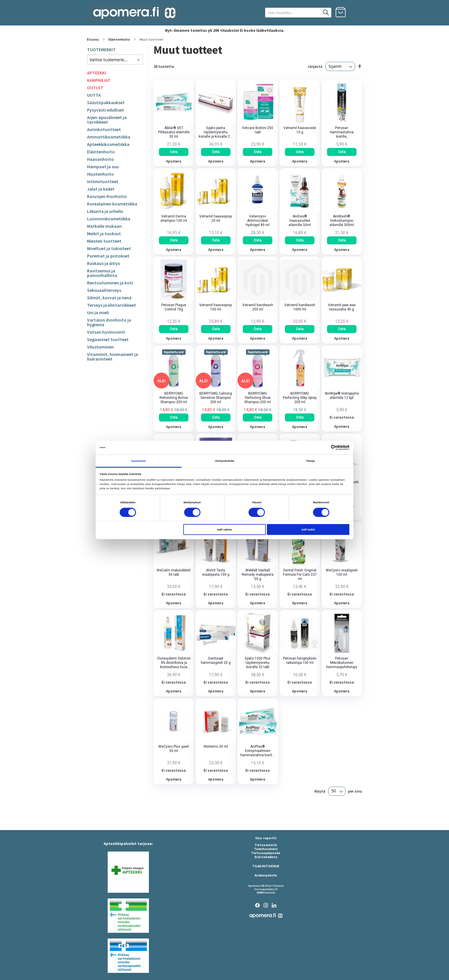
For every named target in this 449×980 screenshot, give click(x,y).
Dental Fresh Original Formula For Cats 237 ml (300, 575)
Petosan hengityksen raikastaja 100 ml (300, 661)
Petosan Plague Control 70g (174, 307)
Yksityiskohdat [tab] (224, 461)
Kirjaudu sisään (357, 12)
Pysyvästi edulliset (106, 110)
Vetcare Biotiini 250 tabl (258, 130)
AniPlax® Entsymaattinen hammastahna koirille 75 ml (258, 751)
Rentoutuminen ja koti (110, 283)
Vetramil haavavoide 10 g (300, 130)
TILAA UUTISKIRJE (266, 866)
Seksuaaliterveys (104, 290)
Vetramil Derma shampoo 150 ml (174, 218)
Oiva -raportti (266, 838)
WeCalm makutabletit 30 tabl (174, 572)
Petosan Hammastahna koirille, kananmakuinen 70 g (342, 132)
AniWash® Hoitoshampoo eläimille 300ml (342, 221)
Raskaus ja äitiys (104, 263)
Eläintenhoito (120, 39)
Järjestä (315, 66)
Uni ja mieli (98, 312)
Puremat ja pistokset (108, 256)
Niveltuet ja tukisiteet (109, 248)
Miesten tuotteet (104, 241)
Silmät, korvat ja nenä (109, 298)
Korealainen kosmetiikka (112, 204)
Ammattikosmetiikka (109, 137)
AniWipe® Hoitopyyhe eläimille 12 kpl (342, 396)
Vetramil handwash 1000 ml (300, 307)
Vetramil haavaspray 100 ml (216, 307)
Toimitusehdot (266, 849)
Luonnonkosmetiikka (109, 219)
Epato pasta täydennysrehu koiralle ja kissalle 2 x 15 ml (216, 132)
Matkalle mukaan (104, 226)
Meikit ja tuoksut (104, 233)
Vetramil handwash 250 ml (258, 307)
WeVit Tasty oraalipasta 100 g (216, 572)
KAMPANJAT (99, 80)
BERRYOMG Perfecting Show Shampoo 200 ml (258, 398)
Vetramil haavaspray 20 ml (216, 218)
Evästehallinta (266, 857)
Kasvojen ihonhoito (107, 196)
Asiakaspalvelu (266, 875)
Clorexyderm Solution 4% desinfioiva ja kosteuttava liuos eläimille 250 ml (174, 663)
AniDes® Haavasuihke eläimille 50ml (300, 221)
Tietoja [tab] (311, 461)
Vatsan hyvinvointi (106, 332)
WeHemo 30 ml (216, 747)
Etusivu (93, 39)
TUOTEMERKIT (101, 50)
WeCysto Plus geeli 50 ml (174, 749)
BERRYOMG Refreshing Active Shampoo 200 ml (174, 398)
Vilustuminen (100, 347)
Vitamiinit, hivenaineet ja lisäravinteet (113, 357)
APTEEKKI (97, 73)
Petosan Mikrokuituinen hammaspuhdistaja (342, 663)
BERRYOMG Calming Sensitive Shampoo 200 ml (216, 398)
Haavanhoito (101, 159)
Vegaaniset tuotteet (108, 339)
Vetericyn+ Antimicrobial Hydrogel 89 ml (258, 221)
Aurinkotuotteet (104, 129)
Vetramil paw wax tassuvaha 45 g (342, 307)
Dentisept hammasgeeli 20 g (216, 661)
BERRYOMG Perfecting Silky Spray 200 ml (300, 398)
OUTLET (95, 88)
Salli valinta (224, 530)
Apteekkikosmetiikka (108, 144)
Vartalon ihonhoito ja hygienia (109, 322)
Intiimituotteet (103, 181)
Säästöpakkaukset (106, 102)
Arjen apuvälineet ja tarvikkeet (107, 120)
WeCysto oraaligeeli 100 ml (342, 572)
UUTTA (94, 95)
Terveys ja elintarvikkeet (112, 305)
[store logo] (134, 13)
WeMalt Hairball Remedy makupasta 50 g (258, 575)
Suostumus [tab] (139, 461)
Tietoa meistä (266, 845)
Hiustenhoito (101, 174)
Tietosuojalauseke (266, 853)
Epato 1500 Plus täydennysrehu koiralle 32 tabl (258, 663)
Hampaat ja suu (103, 167)
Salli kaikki (308, 530)
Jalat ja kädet (101, 189)
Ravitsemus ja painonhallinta (102, 273)
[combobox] (298, 13)
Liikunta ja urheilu (105, 211)
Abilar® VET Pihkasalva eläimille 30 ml (174, 132)
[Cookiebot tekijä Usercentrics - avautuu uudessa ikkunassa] (324, 448)
